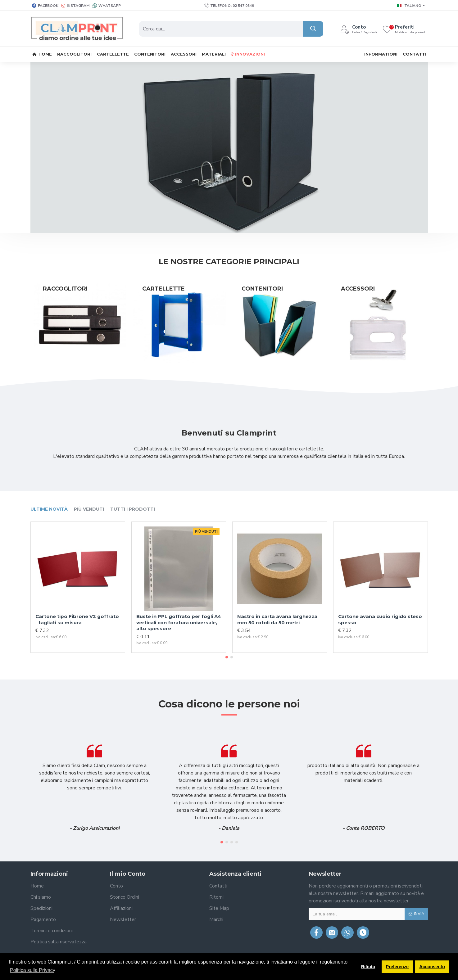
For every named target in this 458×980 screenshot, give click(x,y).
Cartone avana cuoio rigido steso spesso (380, 619)
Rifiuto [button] (368, 967)
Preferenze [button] (397, 967)
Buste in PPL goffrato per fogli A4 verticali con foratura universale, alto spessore (179, 622)
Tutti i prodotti (133, 509)
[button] (227, 657)
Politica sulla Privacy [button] (33, 970)
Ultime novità (49, 509)
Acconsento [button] (432, 967)
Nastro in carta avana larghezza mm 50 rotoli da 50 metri (277, 619)
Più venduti (89, 509)
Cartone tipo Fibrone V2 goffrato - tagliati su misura (77, 619)
